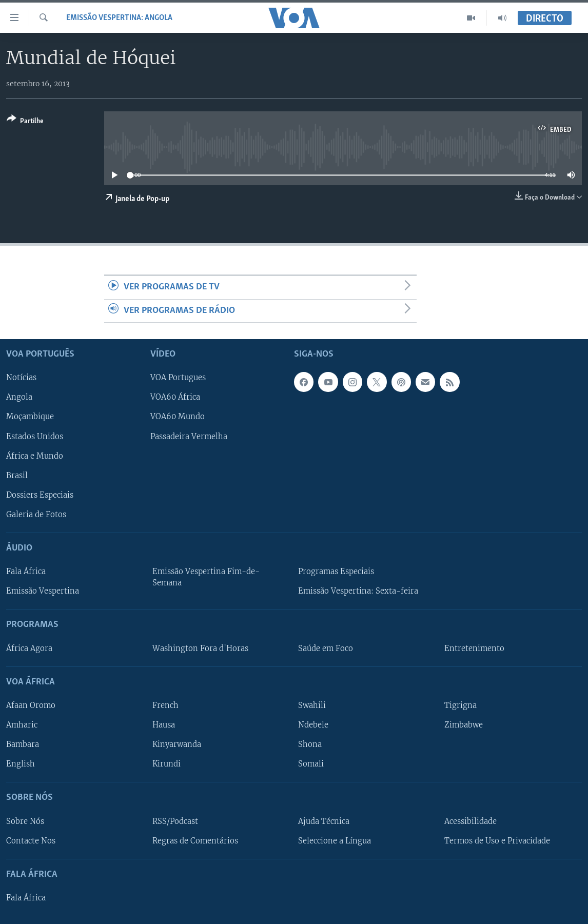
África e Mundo (35, 456)
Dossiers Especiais (40, 495)
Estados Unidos (35, 437)
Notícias (21, 378)
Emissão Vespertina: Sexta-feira (358, 591)
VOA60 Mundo (178, 417)
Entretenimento (474, 648)
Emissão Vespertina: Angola (119, 18)
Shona (310, 744)
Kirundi (166, 764)
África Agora (29, 648)
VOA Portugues (178, 378)
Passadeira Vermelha (189, 437)
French (165, 705)
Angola (19, 398)
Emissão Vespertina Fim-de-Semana (206, 577)
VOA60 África (175, 398)
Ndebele (313, 725)
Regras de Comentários (195, 841)
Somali (311, 764)
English (21, 764)
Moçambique (30, 417)
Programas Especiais (336, 572)
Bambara (23, 744)
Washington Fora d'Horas (200, 648)
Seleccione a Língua (335, 841)
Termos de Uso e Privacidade (497, 841)
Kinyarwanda (177, 744)
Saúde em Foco (326, 648)
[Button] (25, 122)
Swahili (312, 705)
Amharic (22, 725)
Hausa (164, 725)
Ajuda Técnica (324, 821)
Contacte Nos (31, 841)
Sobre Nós (25, 821)
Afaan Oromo (31, 705)
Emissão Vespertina (43, 591)
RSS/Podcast (175, 821)
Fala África (26, 572)
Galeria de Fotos (36, 515)
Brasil (17, 476)
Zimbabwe (464, 725)
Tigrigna (460, 705)
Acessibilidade (471, 821)
